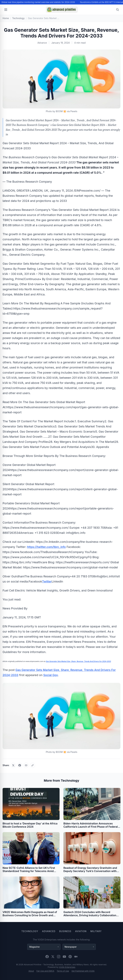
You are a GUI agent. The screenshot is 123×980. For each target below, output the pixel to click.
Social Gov (51, 675)
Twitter (47, 581)
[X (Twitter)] (53, 957)
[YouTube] (64, 957)
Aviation (81, 931)
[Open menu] (6, 10)
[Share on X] (13, 765)
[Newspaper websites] (79, 947)
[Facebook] (47, 957)
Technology (30, 931)
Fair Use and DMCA (45, 971)
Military (96, 931)
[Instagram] (59, 957)
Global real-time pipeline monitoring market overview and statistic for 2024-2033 (38, 2)
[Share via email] (26, 765)
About (31, 971)
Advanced (49, 931)
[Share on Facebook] (20, 765)
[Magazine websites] (44, 947)
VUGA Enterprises (67, 967)
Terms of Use (63, 971)
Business (65, 931)
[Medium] (76, 957)
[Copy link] (33, 765)
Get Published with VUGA (83, 971)
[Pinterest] (70, 957)
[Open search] (118, 10)
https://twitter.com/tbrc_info (46, 547)
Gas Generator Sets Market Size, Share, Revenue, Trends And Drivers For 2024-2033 (78, 661)
